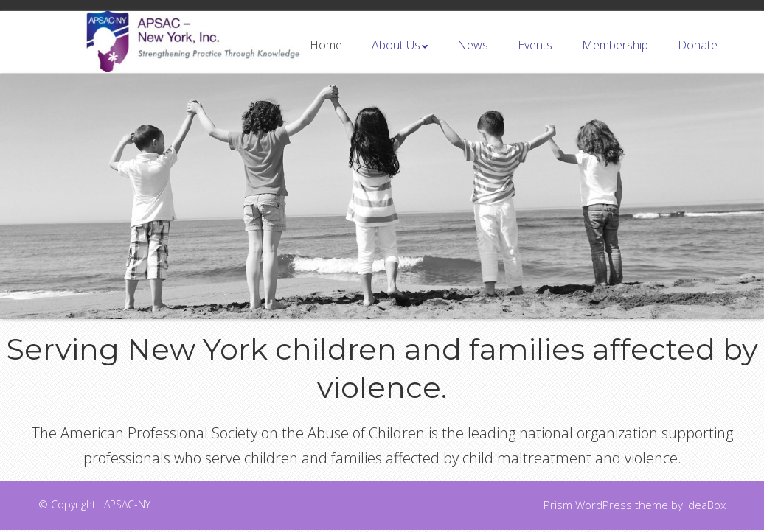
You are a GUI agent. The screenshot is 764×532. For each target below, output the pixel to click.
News (473, 57)
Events (535, 57)
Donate (698, 57)
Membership (615, 57)
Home (326, 57)
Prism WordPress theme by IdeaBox (635, 507)
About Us (396, 57)
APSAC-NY (127, 507)
